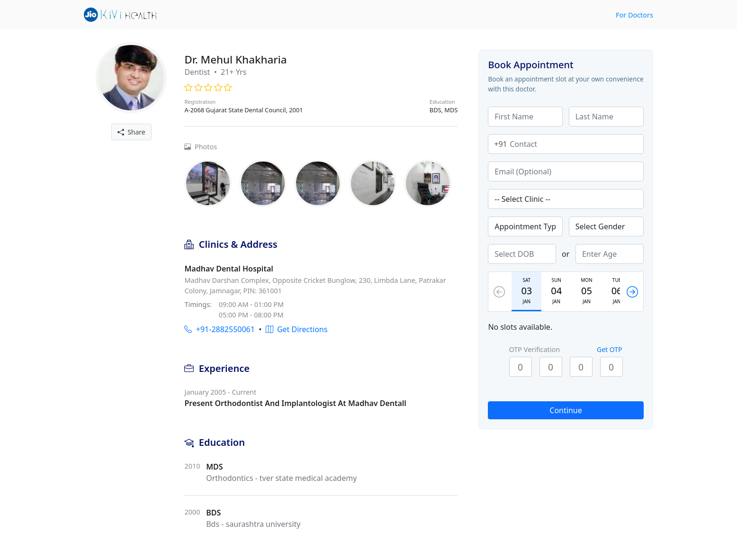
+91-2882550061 (219, 329)
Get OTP (610, 349)
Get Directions (297, 329)
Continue (566, 410)
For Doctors (634, 15)
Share (131, 132)
